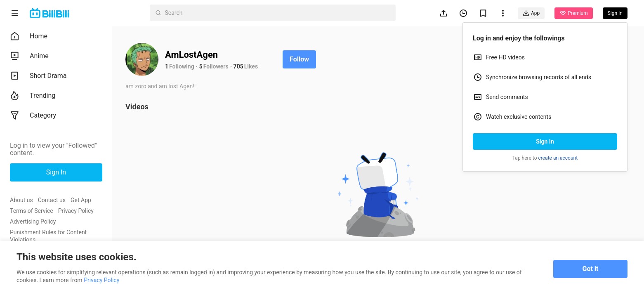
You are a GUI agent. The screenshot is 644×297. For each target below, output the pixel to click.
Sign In (545, 141)
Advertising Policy (33, 222)
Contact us (52, 200)
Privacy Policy (76, 211)
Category (33, 115)
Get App (81, 200)
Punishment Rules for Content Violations (48, 236)
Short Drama (38, 76)
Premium (573, 13)
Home (29, 36)
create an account (558, 158)
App (531, 13)
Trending (33, 96)
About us (21, 200)
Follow (299, 59)
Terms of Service (32, 211)
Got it (591, 269)
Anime (29, 56)
